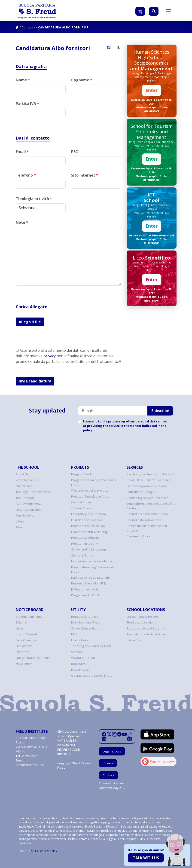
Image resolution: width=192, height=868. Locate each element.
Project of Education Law (88, 526)
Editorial (21, 622)
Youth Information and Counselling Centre (151, 506)
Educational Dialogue (141, 492)
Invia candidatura (35, 381)
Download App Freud (86, 622)
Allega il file (30, 322)
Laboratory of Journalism (88, 514)
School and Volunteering (88, 549)
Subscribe (160, 411)
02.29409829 (29, 756)
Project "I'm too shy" (85, 544)
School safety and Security (145, 628)
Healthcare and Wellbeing (89, 532)
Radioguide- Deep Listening (90, 578)
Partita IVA (27, 104)
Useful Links (80, 640)
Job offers (23, 652)
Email (22, 152)
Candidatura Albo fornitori (64, 27)
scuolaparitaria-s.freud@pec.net (72, 734)
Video (20, 521)
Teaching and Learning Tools (91, 646)
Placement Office (139, 536)
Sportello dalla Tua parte (144, 520)
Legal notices (112, 751)
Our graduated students (33, 658)
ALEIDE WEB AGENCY (44, 851)
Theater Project (82, 508)
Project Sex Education (86, 538)
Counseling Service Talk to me (148, 498)
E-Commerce (80, 669)
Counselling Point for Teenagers (149, 480)
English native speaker (87, 520)
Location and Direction (142, 617)
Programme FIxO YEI (85, 595)
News (20, 628)
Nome (23, 80)
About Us (22, 474)
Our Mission (24, 486)
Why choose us (26, 480)
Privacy (108, 763)
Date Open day (26, 640)
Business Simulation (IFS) (88, 583)
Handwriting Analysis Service (147, 486)
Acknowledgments (29, 504)
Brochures (78, 664)
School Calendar (27, 634)
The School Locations (141, 622)
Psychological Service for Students (151, 474)
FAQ (74, 634)
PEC (75, 152)
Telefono (26, 175)
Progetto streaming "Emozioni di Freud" (94, 482)
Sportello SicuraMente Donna (147, 514)
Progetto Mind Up (83, 474)
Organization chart (29, 510)
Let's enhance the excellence (91, 561)
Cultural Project (82, 502)
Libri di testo (24, 646)
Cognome (82, 80)
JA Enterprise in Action (86, 589)
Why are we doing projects (90, 490)
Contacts (28, 27)
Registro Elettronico (85, 617)
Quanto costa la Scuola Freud (92, 675)
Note (22, 222)
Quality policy (25, 515)
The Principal (25, 498)
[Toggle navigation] (168, 11)
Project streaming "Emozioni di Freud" (92, 569)
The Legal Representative (34, 492)
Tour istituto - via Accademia (146, 634)
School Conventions (85, 628)
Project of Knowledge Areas (91, 496)
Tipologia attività (34, 199)
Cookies (108, 775)
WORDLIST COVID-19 (85, 658)
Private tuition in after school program (147, 528)
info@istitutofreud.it (30, 765)
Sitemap (77, 652)
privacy (50, 356)
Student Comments (29, 617)
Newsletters (24, 664)
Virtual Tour (135, 640)
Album (20, 527)
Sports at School (83, 555)
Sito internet (85, 175)
